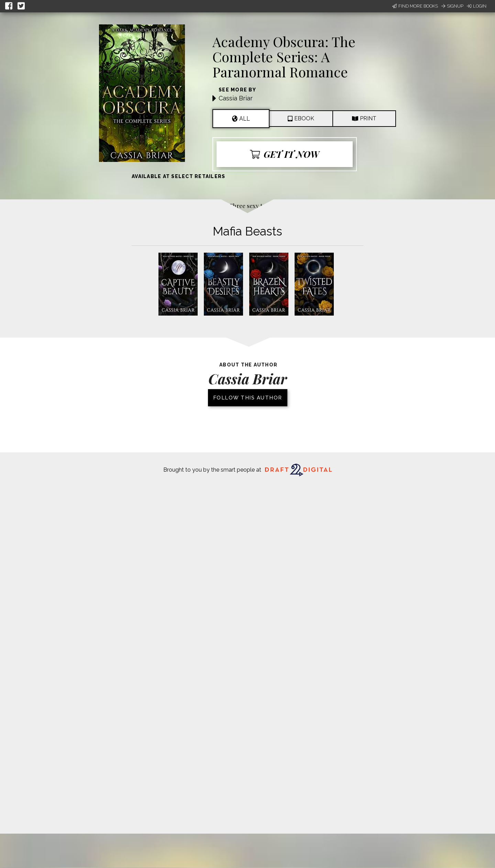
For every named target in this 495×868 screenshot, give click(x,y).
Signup (452, 6)
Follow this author (248, 398)
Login (477, 6)
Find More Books (415, 6)
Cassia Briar (236, 98)
